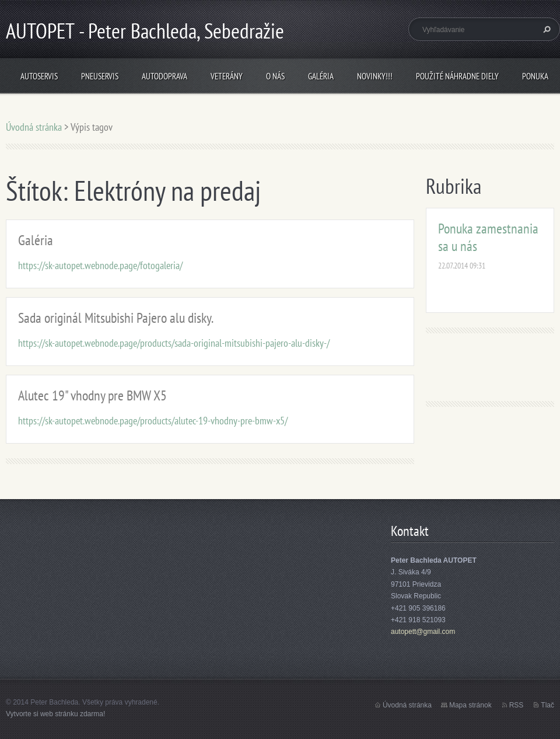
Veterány (227, 76)
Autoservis (39, 76)
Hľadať (545, 29)
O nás (275, 76)
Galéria (321, 76)
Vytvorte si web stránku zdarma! (55, 714)
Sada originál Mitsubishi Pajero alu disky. (116, 318)
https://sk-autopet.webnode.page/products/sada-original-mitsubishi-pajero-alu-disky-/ (174, 343)
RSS (517, 705)
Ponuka (535, 76)
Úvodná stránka (34, 127)
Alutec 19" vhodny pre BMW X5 (92, 395)
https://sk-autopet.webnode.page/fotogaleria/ (100, 265)
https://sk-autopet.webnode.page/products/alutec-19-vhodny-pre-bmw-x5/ (153, 421)
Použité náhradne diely (457, 76)
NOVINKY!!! (375, 76)
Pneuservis (100, 76)
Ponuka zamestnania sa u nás (488, 237)
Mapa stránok (470, 705)
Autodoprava (164, 76)
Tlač (547, 705)
